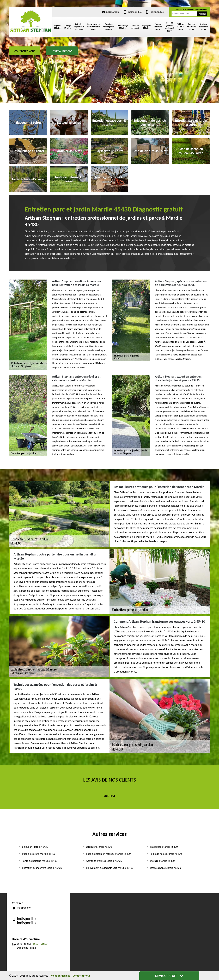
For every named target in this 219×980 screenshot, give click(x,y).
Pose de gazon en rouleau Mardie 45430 (108, 854)
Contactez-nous (25, 51)
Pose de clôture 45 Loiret (158, 27)
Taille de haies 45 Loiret (181, 27)
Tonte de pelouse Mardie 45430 (40, 861)
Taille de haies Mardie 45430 (166, 854)
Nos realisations (62, 51)
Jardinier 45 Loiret (135, 27)
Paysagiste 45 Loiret (147, 27)
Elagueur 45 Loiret (58, 27)
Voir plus (109, 796)
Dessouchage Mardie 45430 (166, 868)
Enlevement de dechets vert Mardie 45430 (110, 868)
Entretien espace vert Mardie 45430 (42, 868)
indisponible (111, 12)
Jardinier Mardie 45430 (99, 847)
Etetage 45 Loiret (68, 27)
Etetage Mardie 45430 (162, 861)
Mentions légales (60, 976)
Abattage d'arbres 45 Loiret (203, 27)
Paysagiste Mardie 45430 (164, 847)
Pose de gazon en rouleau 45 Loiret (170, 27)
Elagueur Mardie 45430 (35, 847)
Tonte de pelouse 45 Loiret (192, 27)
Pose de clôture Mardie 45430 (39, 854)
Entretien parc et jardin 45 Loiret (109, 27)
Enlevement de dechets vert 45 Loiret (94, 27)
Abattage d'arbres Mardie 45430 (104, 861)
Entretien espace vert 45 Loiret (79, 27)
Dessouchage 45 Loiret (123, 27)
